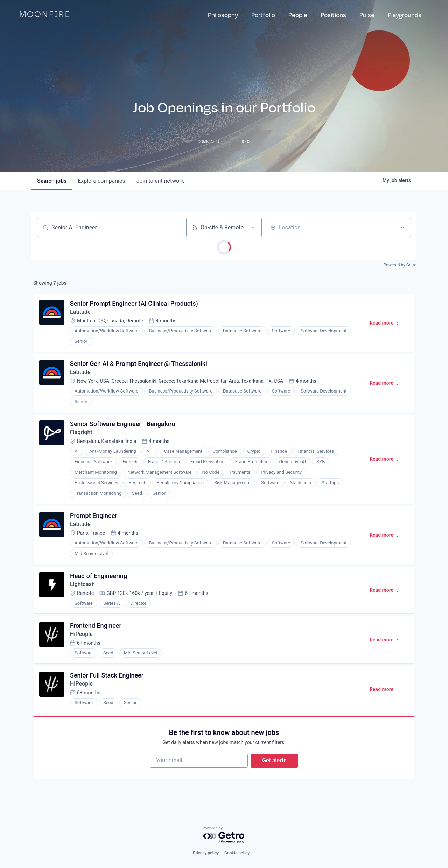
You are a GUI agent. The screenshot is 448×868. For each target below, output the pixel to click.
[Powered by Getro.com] (224, 835)
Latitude (80, 312)
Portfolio (263, 15)
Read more (388, 324)
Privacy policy (206, 853)
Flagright (81, 432)
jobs (52, 181)
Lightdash (82, 584)
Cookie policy (237, 853)
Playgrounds (405, 15)
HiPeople (81, 634)
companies (101, 181)
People (298, 15)
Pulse (367, 15)
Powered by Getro (400, 265)
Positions (333, 15)
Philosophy (223, 15)
